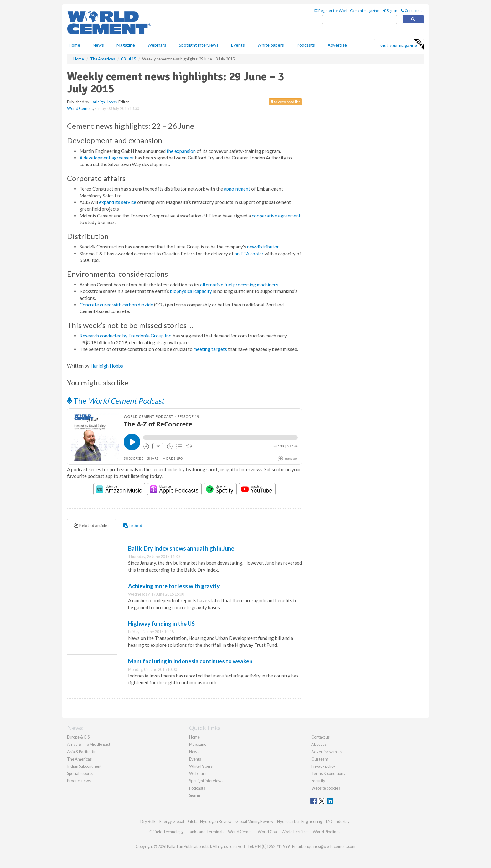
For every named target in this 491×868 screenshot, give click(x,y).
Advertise (337, 45)
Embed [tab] (133, 525)
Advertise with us (326, 752)
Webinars (157, 45)
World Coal (268, 832)
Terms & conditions (328, 773)
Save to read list (285, 102)
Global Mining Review (254, 821)
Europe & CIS (78, 737)
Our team (320, 759)
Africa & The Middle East (89, 744)
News (194, 752)
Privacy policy (323, 766)
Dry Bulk (148, 821)
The (116, 401)
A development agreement (107, 158)
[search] (359, 20)
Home (74, 45)
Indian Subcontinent (84, 766)
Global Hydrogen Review (210, 821)
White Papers (201, 766)
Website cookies (326, 788)
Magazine (126, 45)
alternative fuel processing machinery (239, 285)
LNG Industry (338, 821)
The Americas (79, 759)
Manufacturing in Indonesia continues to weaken (190, 661)
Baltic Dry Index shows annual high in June (181, 548)
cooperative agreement (276, 216)
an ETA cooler (249, 254)
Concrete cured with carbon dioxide (116, 305)
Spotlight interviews (199, 45)
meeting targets (210, 349)
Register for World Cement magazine (346, 10)
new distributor (263, 247)
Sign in (390, 10)
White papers (271, 45)
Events (238, 45)
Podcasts (306, 45)
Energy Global (172, 821)
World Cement (80, 108)
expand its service (118, 202)
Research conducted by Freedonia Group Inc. (126, 336)
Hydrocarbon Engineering (300, 821)
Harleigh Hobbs (103, 102)
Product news (79, 781)
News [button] (98, 45)
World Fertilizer (295, 832)
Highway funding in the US (161, 624)
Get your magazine (402, 44)
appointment (237, 189)
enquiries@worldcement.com (329, 846)
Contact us (412, 10)
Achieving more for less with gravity (174, 586)
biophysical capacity (191, 291)
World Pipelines (327, 832)
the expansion (181, 151)
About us (319, 744)
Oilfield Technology (167, 832)
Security (318, 781)
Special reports (80, 773)
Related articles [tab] (92, 525)
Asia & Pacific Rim (82, 752)
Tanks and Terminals (206, 832)
